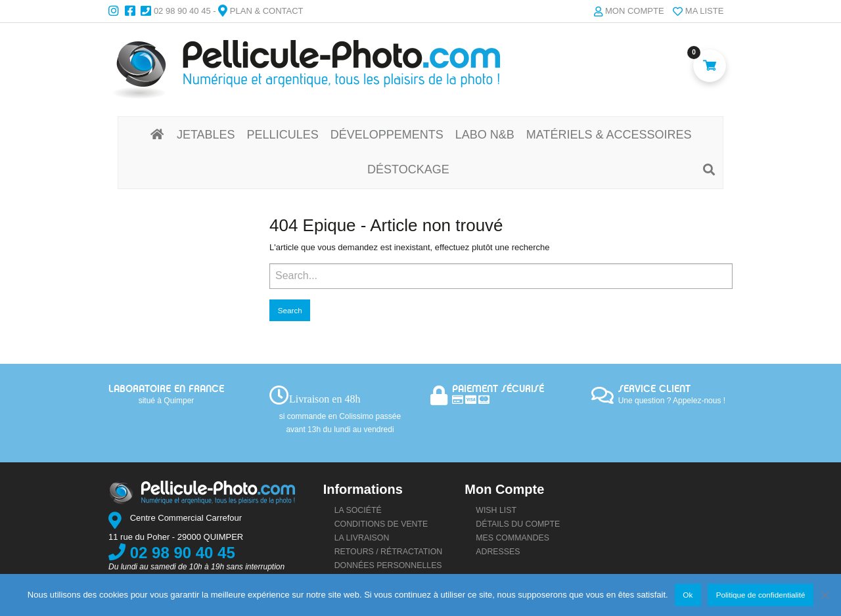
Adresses (498, 552)
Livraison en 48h (325, 399)
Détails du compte (518, 524)
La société (358, 510)
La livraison (362, 538)
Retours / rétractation (389, 552)
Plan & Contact (267, 11)
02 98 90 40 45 (182, 11)
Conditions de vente (381, 524)
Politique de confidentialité (761, 595)
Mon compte (635, 11)
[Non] (825, 595)
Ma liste (705, 11)
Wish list (496, 510)
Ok (688, 595)
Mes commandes (512, 538)
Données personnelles (388, 565)
